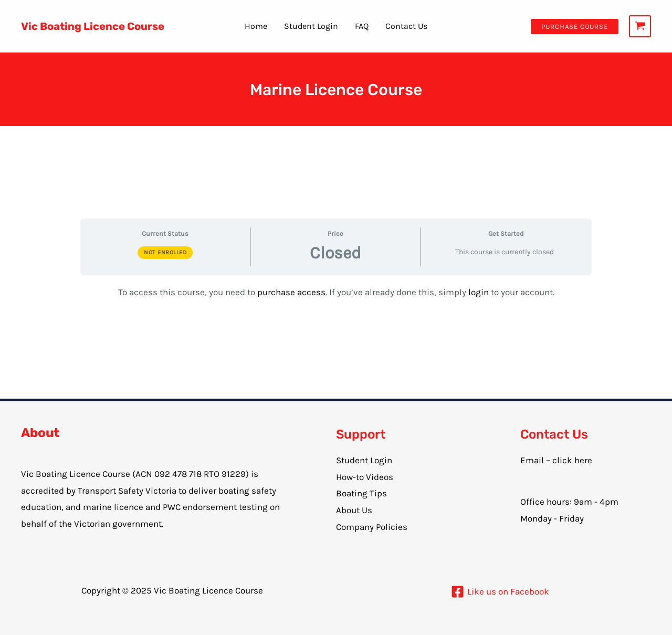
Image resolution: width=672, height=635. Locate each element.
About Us (354, 510)
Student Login (311, 26)
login (480, 292)
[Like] (500, 592)
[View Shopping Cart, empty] (640, 26)
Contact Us (406, 26)
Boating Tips (361, 493)
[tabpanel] (336, 293)
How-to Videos (365, 477)
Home (256, 26)
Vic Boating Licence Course (93, 26)
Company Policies (372, 527)
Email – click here (556, 460)
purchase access (291, 292)
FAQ (362, 26)
